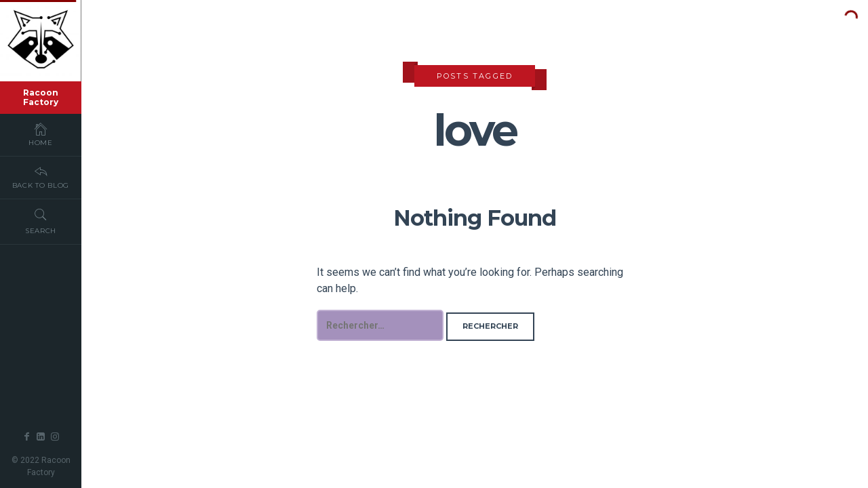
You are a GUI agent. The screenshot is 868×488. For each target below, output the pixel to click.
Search (41, 221)
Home (41, 134)
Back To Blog (41, 177)
